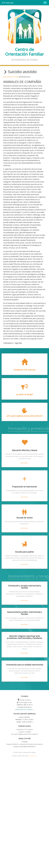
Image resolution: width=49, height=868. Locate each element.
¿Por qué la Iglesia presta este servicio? (24, 734)
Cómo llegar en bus (24, 702)
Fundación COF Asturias (25, 729)
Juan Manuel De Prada (11, 77)
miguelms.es (33, 756)
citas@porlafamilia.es (25, 707)
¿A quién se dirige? (25, 732)
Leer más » (24, 463)
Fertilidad (25, 742)
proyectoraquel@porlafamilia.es (25, 747)
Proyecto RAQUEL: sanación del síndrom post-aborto (25, 744)
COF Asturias (8, 3)
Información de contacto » (24, 709)
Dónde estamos (25, 700)
